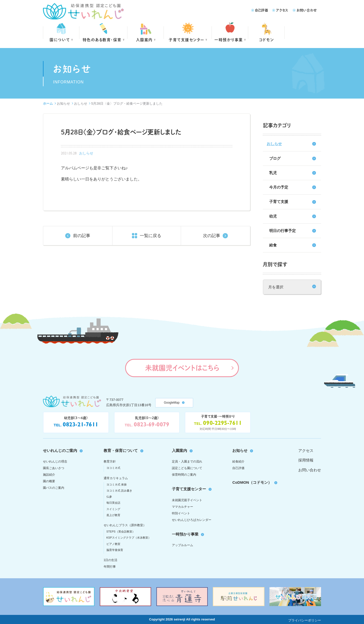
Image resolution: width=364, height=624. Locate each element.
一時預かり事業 (185, 534)
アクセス (282, 10)
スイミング (113, 509)
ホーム (48, 103)
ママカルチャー (183, 507)
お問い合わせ (307, 10)
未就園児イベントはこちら (182, 368)
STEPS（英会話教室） (121, 531)
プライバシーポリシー (305, 620)
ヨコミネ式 (113, 468)
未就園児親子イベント (187, 500)
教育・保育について (121, 450)
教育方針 (110, 461)
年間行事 (110, 567)
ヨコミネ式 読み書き (119, 491)
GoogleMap (172, 403)
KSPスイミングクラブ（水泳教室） (129, 538)
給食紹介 (238, 461)
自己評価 (262, 10)
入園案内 (144, 40)
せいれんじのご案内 (60, 450)
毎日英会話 (113, 503)
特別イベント (181, 513)
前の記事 (82, 236)
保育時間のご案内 (184, 475)
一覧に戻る (151, 236)
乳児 (273, 173)
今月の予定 (279, 187)
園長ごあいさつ (54, 468)
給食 (273, 245)
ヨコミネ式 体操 (117, 484)
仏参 (109, 497)
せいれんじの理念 (55, 461)
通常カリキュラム (116, 478)
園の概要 (49, 481)
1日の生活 (111, 560)
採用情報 (306, 460)
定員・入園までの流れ (187, 461)
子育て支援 (279, 202)
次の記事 (212, 236)
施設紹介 (49, 475)
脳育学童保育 (115, 550)
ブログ (275, 158)
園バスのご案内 (54, 488)
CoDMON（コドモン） (252, 482)
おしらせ (81, 103)
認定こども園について (187, 468)
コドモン (267, 40)
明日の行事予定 (282, 231)
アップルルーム (183, 545)
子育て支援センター (186, 40)
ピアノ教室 (113, 544)
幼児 (273, 216)
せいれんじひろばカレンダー (192, 520)
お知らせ (63, 103)
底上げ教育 (113, 515)
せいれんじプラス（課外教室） (125, 525)
